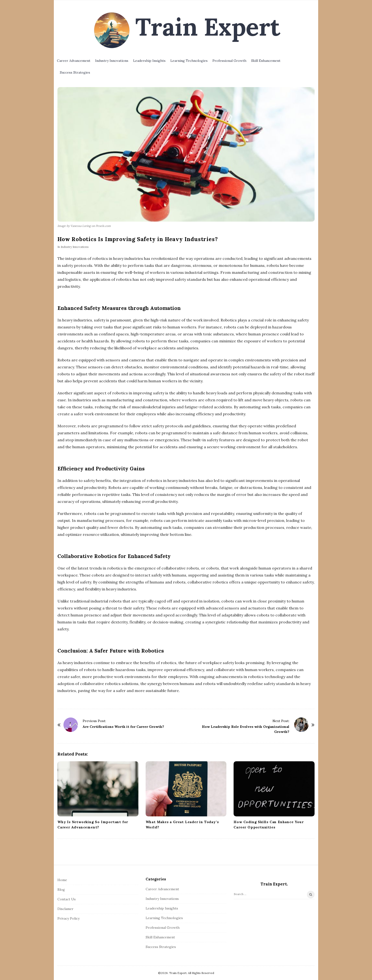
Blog (61, 890)
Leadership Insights (149, 61)
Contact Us (67, 899)
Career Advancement (74, 61)
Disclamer (65, 909)
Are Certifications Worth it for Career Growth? (123, 727)
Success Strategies (75, 72)
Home (62, 880)
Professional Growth (229, 61)
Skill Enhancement (266, 61)
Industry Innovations (112, 61)
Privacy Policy (68, 918)
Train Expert (208, 27)
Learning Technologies (189, 61)
